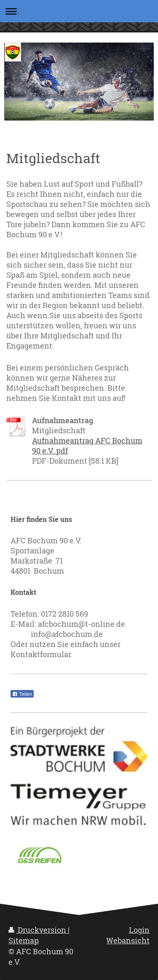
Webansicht (128, 940)
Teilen (22, 694)
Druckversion (38, 930)
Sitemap (24, 940)
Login (139, 930)
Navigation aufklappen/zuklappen (79, 11)
